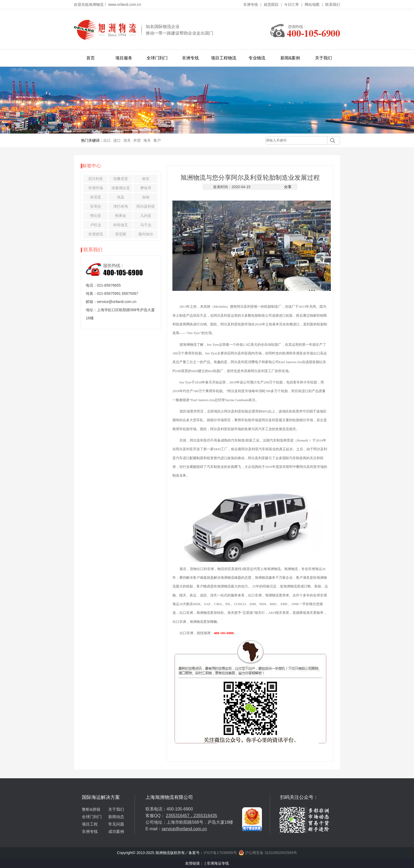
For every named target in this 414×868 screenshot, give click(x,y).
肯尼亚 (96, 197)
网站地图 (312, 4)
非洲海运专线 (218, 863)
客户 (157, 140)
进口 (117, 140)
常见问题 (116, 824)
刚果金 (121, 216)
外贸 (137, 140)
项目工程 (90, 824)
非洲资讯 (96, 234)
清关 (127, 140)
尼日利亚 (96, 179)
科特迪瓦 (121, 225)
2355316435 (205, 816)
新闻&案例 (290, 58)
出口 (107, 140)
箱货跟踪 (271, 4)
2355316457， (180, 816)
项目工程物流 (224, 58)
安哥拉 (96, 206)
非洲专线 (251, 4)
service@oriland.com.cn (184, 829)
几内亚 (146, 216)
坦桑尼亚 (121, 179)
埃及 (121, 197)
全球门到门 (157, 58)
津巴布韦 (121, 206)
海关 (147, 140)
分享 (288, 187)
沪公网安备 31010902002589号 (268, 853)
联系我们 (333, 4)
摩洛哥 (146, 188)
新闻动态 (116, 817)
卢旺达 (96, 225)
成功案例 (116, 831)
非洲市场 (96, 188)
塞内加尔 (146, 234)
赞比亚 (96, 216)
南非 (146, 179)
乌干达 (146, 225)
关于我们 (323, 58)
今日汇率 (291, 4)
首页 (91, 58)
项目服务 (124, 58)
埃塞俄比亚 (121, 188)
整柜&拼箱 (91, 809)
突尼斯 (121, 234)
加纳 (146, 197)
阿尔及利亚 (146, 206)
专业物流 (257, 58)
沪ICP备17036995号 (220, 853)
